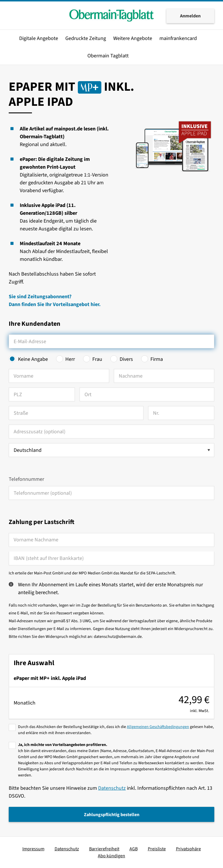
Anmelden (190, 16)
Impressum (33, 849)
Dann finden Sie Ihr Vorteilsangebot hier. (55, 304)
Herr (70, 359)
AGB (134, 849)
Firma (157, 359)
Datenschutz (112, 788)
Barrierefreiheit (104, 849)
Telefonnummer (26, 479)
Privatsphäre (188, 849)
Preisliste (157, 849)
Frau (97, 359)
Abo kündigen (111, 856)
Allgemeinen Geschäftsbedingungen (158, 727)
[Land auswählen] (111, 450)
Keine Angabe (33, 359)
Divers (126, 359)
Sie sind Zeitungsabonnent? (40, 297)
